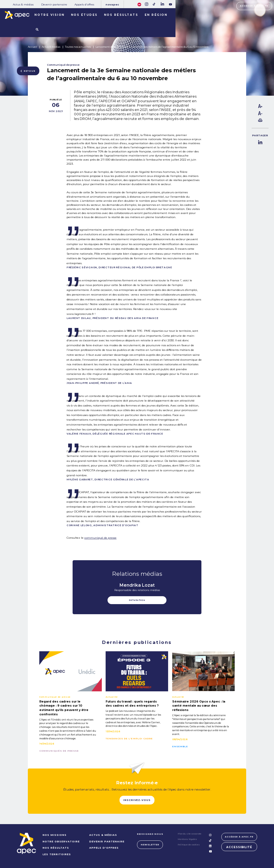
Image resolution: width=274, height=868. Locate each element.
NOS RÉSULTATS (56, 848)
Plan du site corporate (190, 834)
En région (156, 15)
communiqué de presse (100, 538)
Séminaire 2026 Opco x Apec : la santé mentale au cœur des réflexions (199, 706)
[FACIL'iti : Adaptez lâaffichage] (139, 4)
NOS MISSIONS (55, 835)
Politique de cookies (189, 845)
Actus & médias (23, 4)
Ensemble (180, 746)
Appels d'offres (84, 4)
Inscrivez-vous (137, 800)
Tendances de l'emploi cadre (129, 739)
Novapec (112, 4)
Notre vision (49, 15)
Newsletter (150, 845)
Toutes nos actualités (78, 47)
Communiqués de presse (59, 751)
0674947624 (137, 600)
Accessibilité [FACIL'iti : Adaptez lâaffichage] (239, 847)
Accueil (32, 47)
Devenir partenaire (54, 4)
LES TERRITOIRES (57, 854)
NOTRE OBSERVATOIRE (61, 841)
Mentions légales (187, 839)
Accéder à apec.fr (254, 6)
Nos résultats (121, 15)
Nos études (84, 15)
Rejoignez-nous (150, 834)
